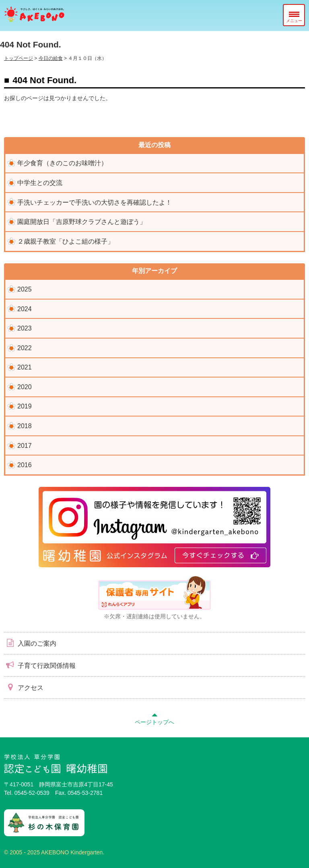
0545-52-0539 (32, 793)
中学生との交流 (40, 183)
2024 (25, 309)
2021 (25, 367)
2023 (25, 328)
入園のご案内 (30, 643)
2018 (25, 426)
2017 (25, 446)
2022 (25, 348)
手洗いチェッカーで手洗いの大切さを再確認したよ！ (95, 202)
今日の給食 (51, 58)
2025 (25, 289)
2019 (25, 406)
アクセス (24, 687)
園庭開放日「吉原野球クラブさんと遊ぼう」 (82, 222)
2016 (25, 465)
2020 (25, 387)
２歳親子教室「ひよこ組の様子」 (66, 241)
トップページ (19, 58)
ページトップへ (154, 718)
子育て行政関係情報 (40, 665)
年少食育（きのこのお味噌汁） (62, 163)
